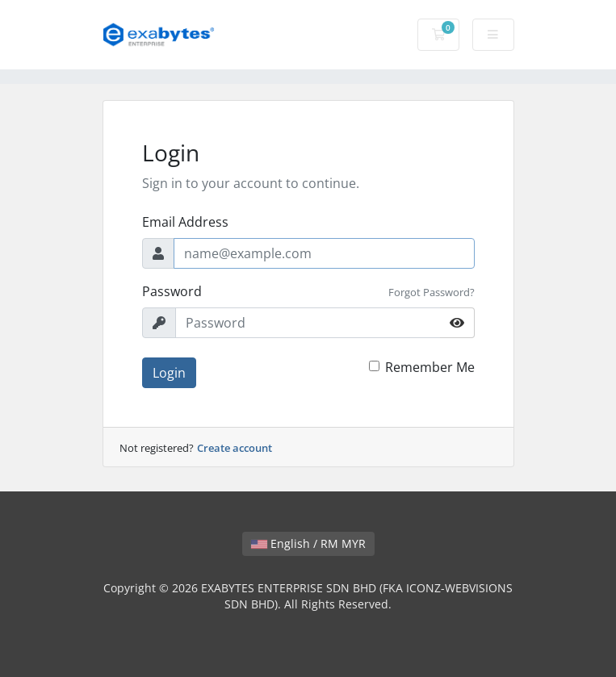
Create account (235, 448)
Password (172, 291)
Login (169, 373)
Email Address (185, 222)
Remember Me (430, 367)
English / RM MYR (308, 543)
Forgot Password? (432, 292)
